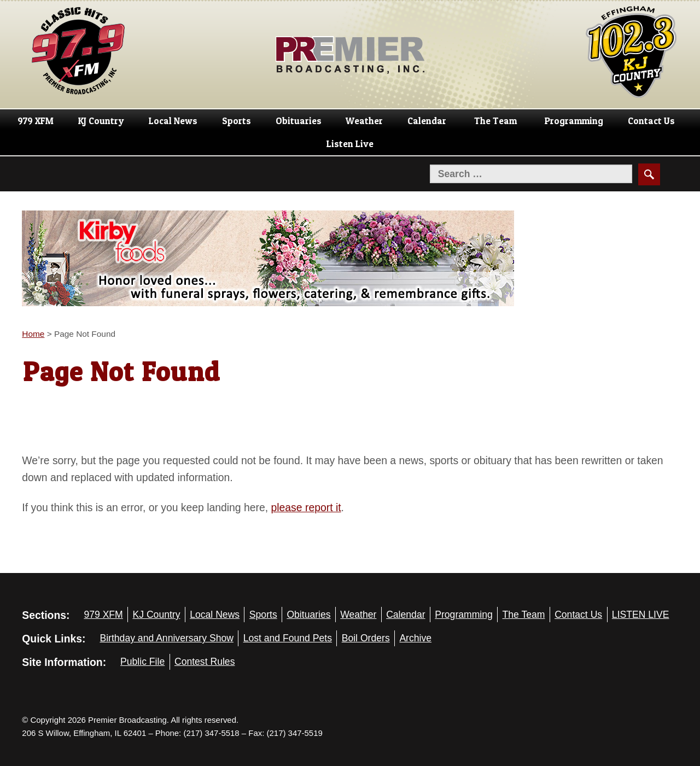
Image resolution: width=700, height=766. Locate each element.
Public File (142, 662)
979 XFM (36, 121)
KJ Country (101, 121)
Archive (415, 638)
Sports (237, 121)
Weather (364, 121)
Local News (173, 121)
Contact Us (651, 121)
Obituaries (299, 121)
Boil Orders (366, 638)
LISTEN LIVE (641, 615)
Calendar (427, 121)
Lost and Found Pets (288, 638)
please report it (306, 507)
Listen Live (350, 144)
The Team (495, 121)
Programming (574, 121)
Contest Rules (205, 662)
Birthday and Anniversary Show (167, 638)
